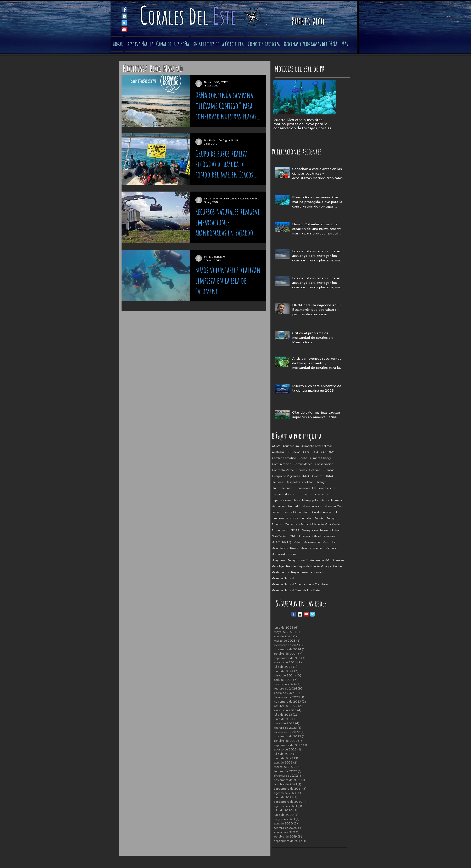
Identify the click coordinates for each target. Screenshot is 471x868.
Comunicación (282, 464)
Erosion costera (320, 494)
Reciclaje (278, 566)
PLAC (276, 542)
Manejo (330, 518)
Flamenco (338, 500)
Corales (302, 470)
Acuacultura (291, 446)
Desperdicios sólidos (299, 482)
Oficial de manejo (324, 536)
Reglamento (280, 572)
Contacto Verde (283, 470)
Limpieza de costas (285, 518)
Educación (303, 488)
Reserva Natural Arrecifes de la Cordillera (300, 584)
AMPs (276, 446)
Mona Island (280, 530)
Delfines (277, 482)
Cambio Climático (284, 458)
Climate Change (321, 458)
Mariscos (291, 524)
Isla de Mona (292, 512)
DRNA (329, 476)
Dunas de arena (283, 488)
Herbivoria (279, 506)
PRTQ (287, 542)
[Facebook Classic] (294, 614)
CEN (306, 452)
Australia (278, 452)
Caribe (303, 458)
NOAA (295, 530)
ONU (293, 536)
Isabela (277, 512)
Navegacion (310, 530)
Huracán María (334, 506)
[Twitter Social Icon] (124, 23)
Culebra (317, 476)
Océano (304, 536)
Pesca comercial (312, 548)
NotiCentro (280, 536)
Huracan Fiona (312, 506)
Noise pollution (330, 530)
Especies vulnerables (286, 500)
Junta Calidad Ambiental (320, 512)
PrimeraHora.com (284, 554)
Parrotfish (330, 542)
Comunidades (303, 464)
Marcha (277, 524)
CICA (315, 452)
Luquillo (306, 518)
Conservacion (324, 464)
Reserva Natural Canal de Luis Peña (296, 590)
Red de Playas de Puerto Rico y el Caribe (314, 566)
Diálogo (321, 482)
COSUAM (328, 452)
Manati (318, 518)
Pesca (294, 548)
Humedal (294, 506)
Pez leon (332, 548)
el (204, 16)
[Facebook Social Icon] (124, 9)
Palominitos (312, 542)
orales (168, 16)
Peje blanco (280, 548)
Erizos (303, 494)
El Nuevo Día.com (324, 488)
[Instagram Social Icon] (124, 16)
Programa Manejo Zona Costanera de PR (300, 560)
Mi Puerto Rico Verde (325, 524)
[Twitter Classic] (312, 614)
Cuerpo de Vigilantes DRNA (291, 476)
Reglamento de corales (307, 572)
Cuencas (329, 470)
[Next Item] (329, 97)
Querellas (338, 560)
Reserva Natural (283, 578)
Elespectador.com (284, 494)
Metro (304, 524)
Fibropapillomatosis (315, 500)
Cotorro (315, 470)
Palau (298, 542)
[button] (263, 44)
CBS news (293, 452)
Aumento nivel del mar (317, 446)
